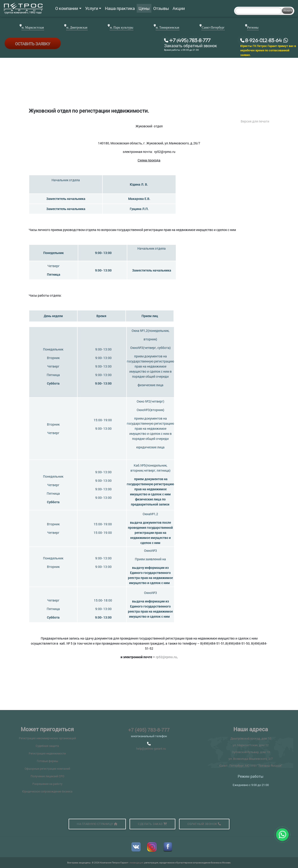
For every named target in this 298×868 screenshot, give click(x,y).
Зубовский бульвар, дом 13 (251, 752)
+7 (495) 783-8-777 (149, 730)
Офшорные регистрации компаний (47, 769)
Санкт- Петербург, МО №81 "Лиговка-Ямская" (251, 766)
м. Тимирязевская (168, 28)
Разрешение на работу (47, 784)
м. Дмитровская (77, 28)
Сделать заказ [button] (152, 824)
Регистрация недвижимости (47, 753)
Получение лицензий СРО (47, 776)
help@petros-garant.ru (151, 748)
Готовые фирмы (47, 761)
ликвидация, (137, 863)
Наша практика (120, 8)
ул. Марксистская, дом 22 (251, 745)
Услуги (93, 8)
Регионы (253, 28)
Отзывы (161, 8)
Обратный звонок (204, 824)
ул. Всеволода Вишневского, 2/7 (251, 759)
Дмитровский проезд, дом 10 (251, 738)
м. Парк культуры (122, 28)
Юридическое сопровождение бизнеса (47, 791)
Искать (288, 10)
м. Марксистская (33, 28)
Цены (144, 8)
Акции (179, 8)
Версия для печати (255, 121)
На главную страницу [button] (97, 824)
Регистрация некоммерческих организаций (47, 738)
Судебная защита (47, 746)
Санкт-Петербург (213, 28)
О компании (68, 8)
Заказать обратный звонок (191, 46)
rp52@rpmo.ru (166, 657)
